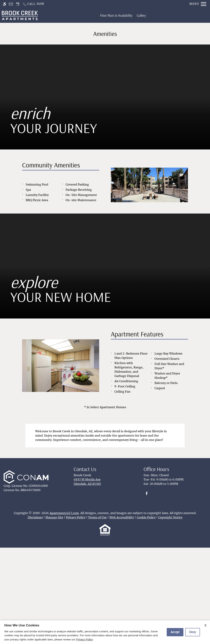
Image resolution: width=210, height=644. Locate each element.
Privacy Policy (84, 639)
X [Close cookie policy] (205, 625)
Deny (193, 632)
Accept (175, 632)
